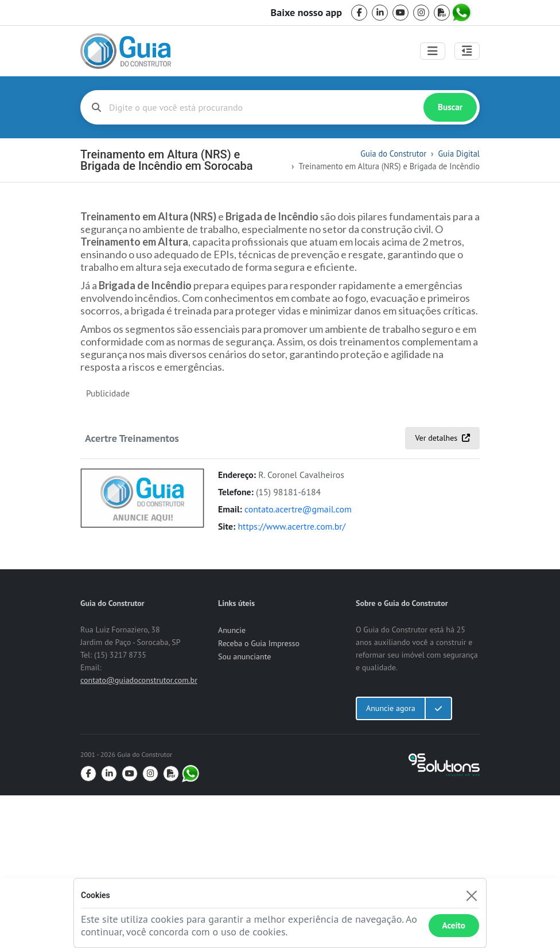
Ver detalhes (442, 590)
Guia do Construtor (393, 154)
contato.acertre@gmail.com (298, 662)
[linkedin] (380, 13)
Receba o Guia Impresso (259, 796)
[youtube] (400, 13)
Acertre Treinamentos (132, 591)
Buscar (450, 107)
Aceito (454, 925)
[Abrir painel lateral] (467, 51)
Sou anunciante (244, 809)
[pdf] (442, 13)
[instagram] (421, 13)
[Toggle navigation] (433, 51)
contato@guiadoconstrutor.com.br (139, 833)
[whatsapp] (462, 13)
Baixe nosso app (306, 13)
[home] (126, 51)
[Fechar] (471, 895)
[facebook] (359, 13)
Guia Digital (459, 154)
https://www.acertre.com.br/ (291, 679)
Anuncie (232, 783)
